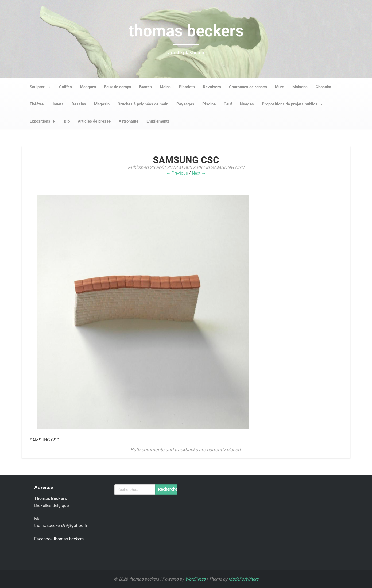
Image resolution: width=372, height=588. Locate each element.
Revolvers (212, 87)
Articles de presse (94, 121)
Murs (280, 87)
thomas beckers (186, 31)
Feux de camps (118, 87)
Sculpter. (41, 87)
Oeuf (228, 104)
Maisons (300, 87)
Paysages (185, 104)
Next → (199, 173)
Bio (67, 121)
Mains (165, 87)
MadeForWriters (243, 579)
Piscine (209, 104)
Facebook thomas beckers (59, 539)
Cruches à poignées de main (143, 104)
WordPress (195, 579)
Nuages (247, 104)
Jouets (58, 104)
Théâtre (37, 104)
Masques (88, 87)
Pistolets (187, 87)
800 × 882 (194, 167)
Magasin (102, 104)
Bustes (146, 87)
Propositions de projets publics (294, 104)
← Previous (177, 173)
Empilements (158, 121)
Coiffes (65, 87)
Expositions (44, 121)
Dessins (79, 104)
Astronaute (129, 121)
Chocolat (323, 87)
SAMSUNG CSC (227, 167)
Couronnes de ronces (248, 87)
